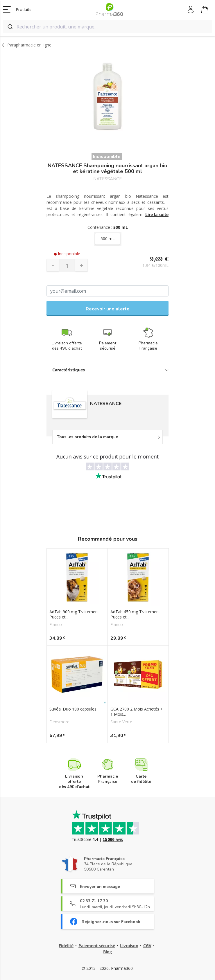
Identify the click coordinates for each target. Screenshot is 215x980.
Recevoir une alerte (108, 309)
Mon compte (191, 10)
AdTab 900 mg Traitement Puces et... (74, 614)
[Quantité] (67, 265)
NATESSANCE (107, 179)
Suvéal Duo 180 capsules (73, 709)
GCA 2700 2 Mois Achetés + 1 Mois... (137, 712)
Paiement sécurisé (97, 946)
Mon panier (205, 10)
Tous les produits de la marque (87, 437)
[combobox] (107, 27)
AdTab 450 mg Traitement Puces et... (135, 614)
